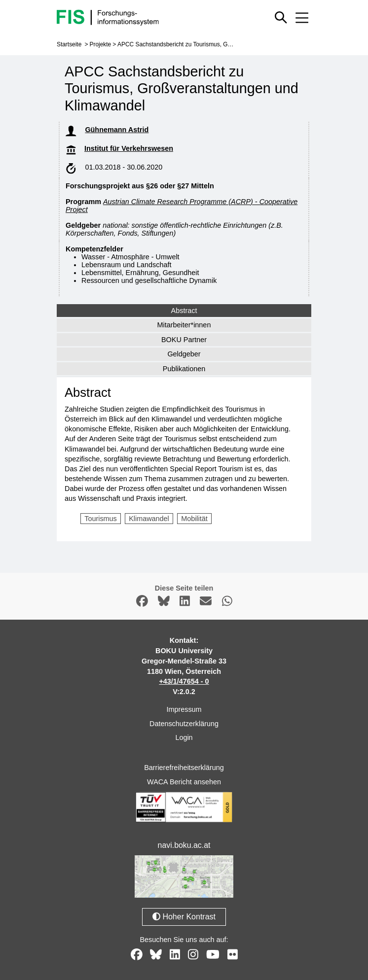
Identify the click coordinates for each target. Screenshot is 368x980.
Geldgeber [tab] (184, 354)
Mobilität (194, 519)
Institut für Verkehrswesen (129, 148)
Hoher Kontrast (184, 916)
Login (184, 737)
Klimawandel (149, 519)
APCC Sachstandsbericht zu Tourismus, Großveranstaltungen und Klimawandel (221, 44)
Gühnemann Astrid (117, 130)
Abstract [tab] (184, 311)
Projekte (101, 44)
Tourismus (101, 519)
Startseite (69, 44)
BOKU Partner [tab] (184, 340)
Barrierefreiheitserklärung (184, 768)
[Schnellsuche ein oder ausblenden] (281, 17)
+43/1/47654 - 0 (184, 681)
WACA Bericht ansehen (184, 782)
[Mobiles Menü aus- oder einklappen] (302, 18)
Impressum (184, 709)
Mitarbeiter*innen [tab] (184, 325)
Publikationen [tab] (184, 369)
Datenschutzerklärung (184, 723)
